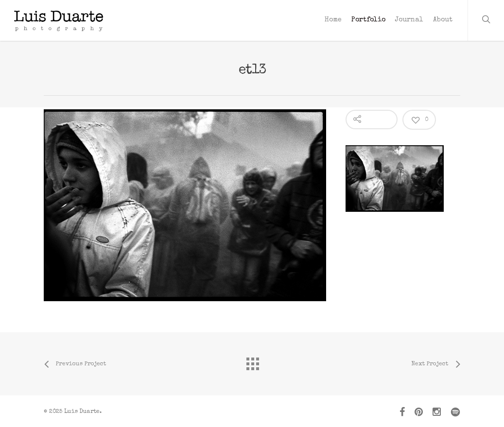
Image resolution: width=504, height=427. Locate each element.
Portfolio (368, 20)
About (443, 20)
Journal (409, 20)
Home (333, 20)
